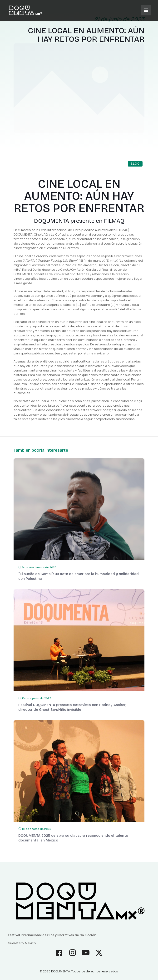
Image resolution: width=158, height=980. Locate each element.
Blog (135, 164)
